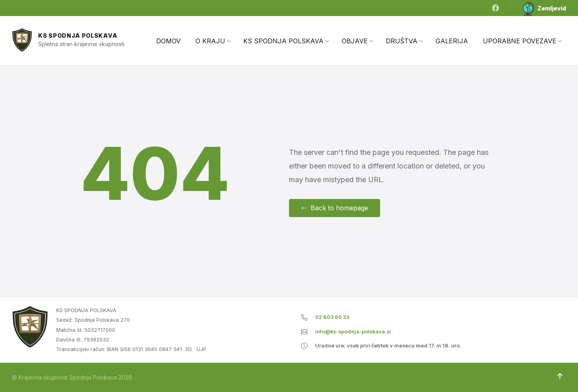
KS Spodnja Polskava (78, 36)
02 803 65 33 (332, 317)
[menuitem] (168, 41)
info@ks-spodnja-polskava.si (353, 332)
